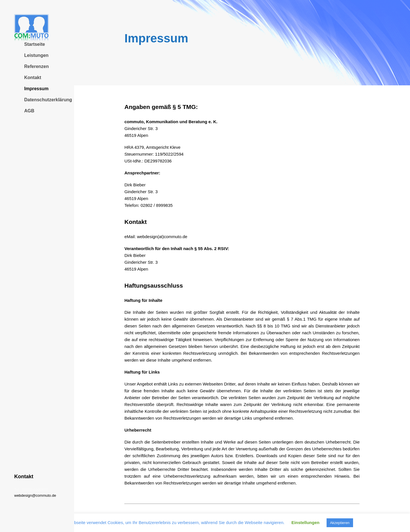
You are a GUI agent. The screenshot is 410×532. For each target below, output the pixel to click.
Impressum (36, 89)
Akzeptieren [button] (340, 523)
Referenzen (36, 66)
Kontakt (33, 78)
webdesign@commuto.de (35, 495)
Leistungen (36, 55)
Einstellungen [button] (306, 522)
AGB (29, 111)
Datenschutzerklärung (48, 100)
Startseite (35, 44)
